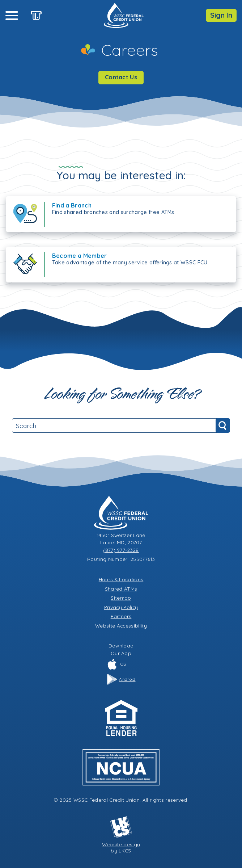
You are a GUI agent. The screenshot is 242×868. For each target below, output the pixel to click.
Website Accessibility (121, 626)
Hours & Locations (121, 579)
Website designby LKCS (121, 835)
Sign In (221, 15)
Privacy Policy (121, 607)
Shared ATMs (121, 589)
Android (121, 679)
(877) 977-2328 (121, 550)
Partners (121, 616)
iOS (116, 664)
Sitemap (121, 598)
